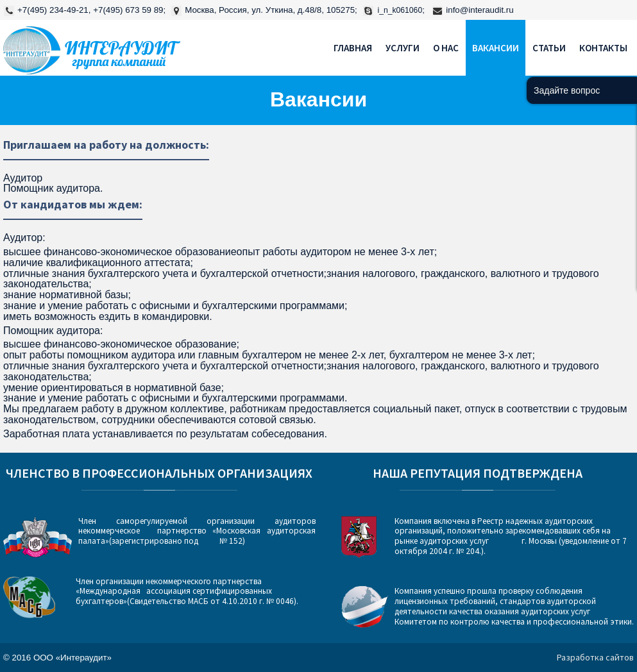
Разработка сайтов (595, 657)
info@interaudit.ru (480, 10)
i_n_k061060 (400, 10)
